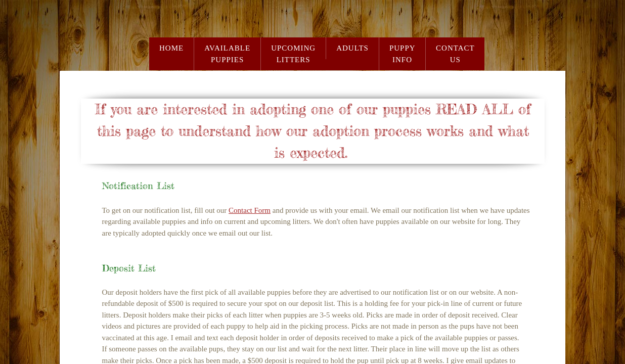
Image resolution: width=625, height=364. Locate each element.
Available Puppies (227, 54)
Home (171, 48)
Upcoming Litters (293, 54)
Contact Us (455, 54)
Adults (352, 48)
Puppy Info (403, 54)
